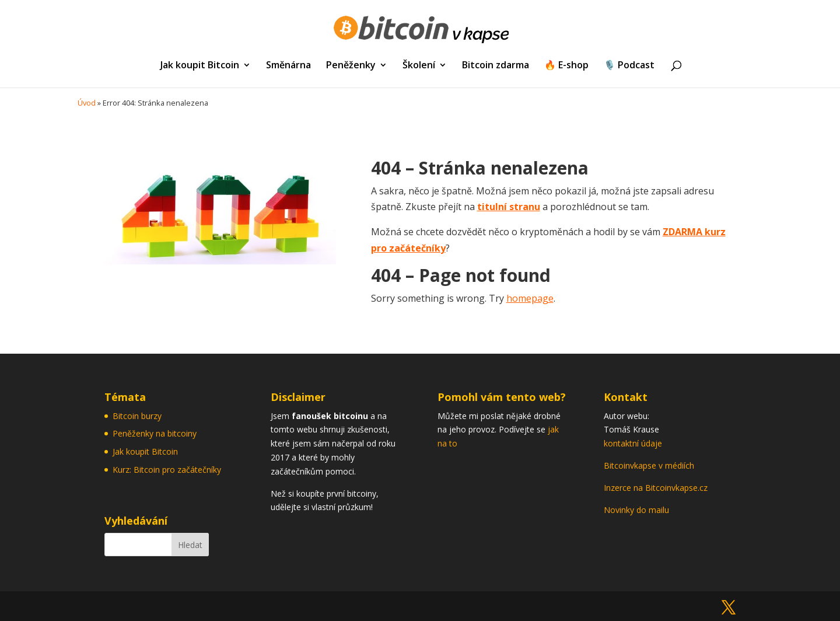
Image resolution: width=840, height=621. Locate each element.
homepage (530, 298)
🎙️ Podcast (629, 66)
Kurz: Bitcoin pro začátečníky (167, 470)
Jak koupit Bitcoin (200, 66)
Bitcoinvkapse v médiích (649, 465)
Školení (419, 66)
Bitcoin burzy (137, 416)
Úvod (87, 103)
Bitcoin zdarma (496, 66)
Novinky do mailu (636, 510)
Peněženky (351, 66)
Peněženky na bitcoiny (155, 433)
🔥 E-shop (566, 66)
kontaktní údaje (633, 443)
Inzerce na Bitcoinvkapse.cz (657, 488)
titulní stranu (509, 207)
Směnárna (288, 66)
